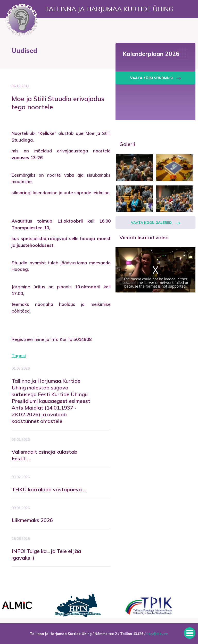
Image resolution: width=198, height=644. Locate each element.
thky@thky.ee (157, 634)
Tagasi (19, 356)
